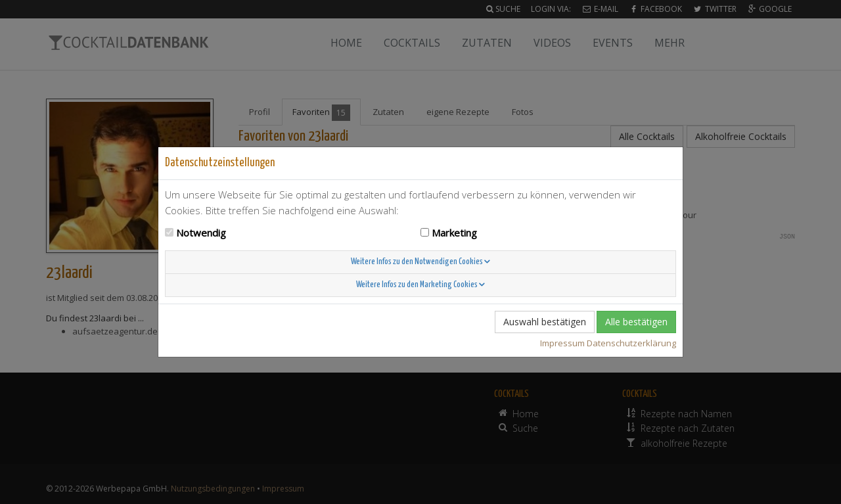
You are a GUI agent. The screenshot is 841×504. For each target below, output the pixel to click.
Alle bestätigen (636, 322)
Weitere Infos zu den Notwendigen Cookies (420, 262)
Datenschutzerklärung (631, 343)
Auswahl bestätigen (545, 322)
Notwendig (201, 233)
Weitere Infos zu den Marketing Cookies (420, 285)
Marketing (454, 233)
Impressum (562, 343)
